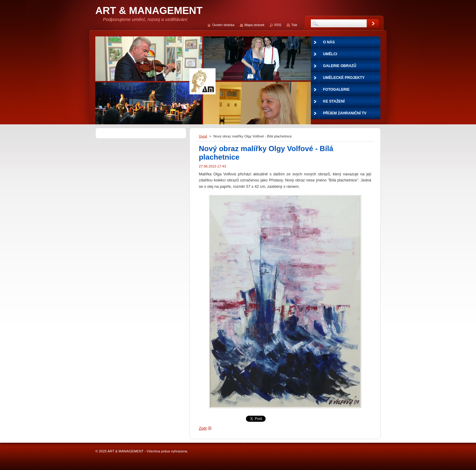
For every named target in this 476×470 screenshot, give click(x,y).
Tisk (294, 25)
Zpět (203, 428)
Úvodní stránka (223, 25)
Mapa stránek (254, 25)
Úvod (203, 136)
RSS (278, 25)
